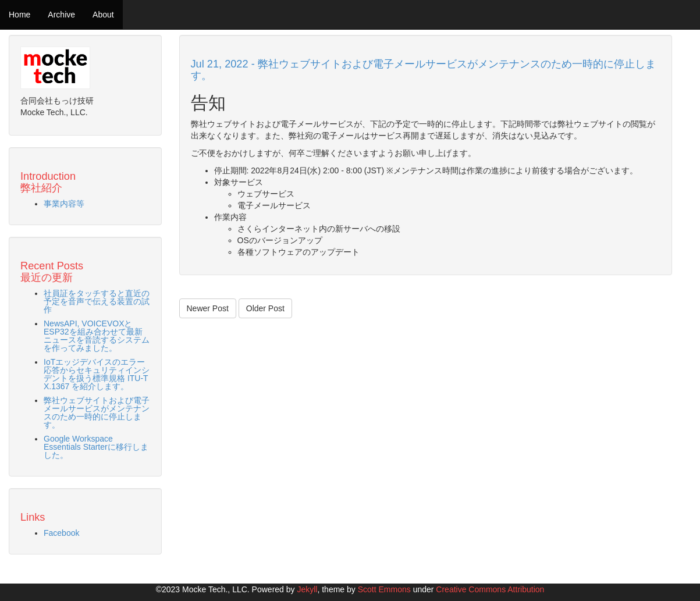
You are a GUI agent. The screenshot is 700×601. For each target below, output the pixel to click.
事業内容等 (64, 204)
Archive (61, 15)
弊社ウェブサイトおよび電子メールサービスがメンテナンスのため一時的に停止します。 (97, 412)
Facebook (61, 533)
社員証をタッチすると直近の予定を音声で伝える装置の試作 (97, 301)
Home (19, 15)
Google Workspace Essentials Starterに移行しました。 (96, 447)
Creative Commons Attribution (490, 589)
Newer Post (208, 308)
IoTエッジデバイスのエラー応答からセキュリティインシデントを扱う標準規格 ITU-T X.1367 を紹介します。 (97, 374)
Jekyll (307, 589)
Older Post (265, 308)
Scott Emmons (384, 589)
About (103, 15)
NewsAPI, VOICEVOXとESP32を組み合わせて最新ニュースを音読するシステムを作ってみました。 (97, 336)
